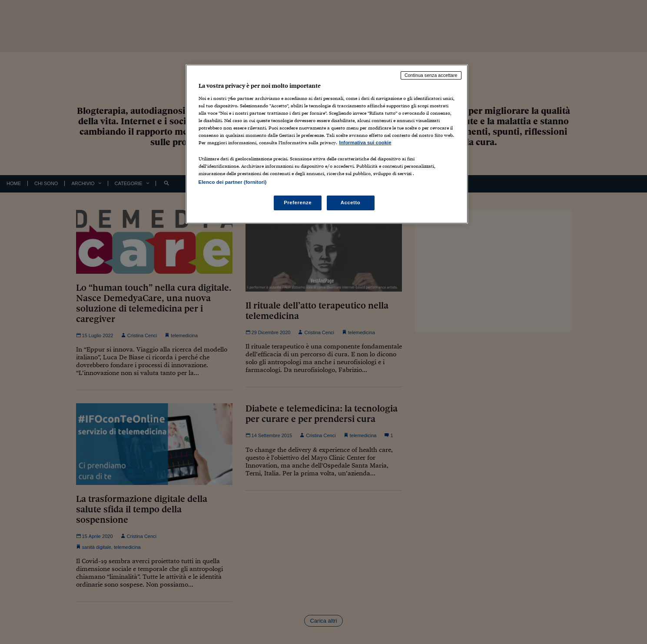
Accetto (351, 202)
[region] (327, 144)
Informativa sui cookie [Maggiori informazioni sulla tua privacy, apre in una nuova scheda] (365, 143)
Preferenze (298, 202)
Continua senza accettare (431, 75)
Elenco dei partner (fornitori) (233, 182)
